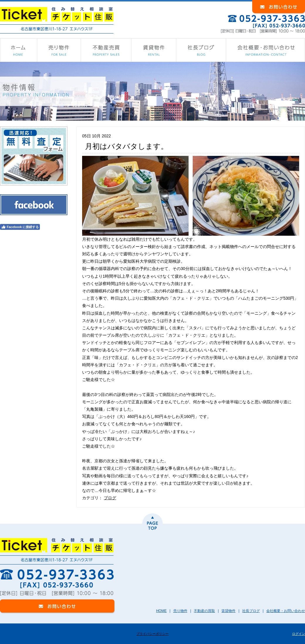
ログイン (299, 634)
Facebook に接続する (20, 227)
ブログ (110, 498)
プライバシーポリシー (152, 634)
